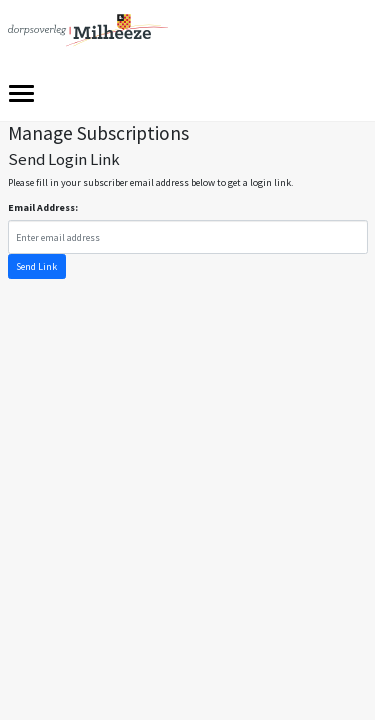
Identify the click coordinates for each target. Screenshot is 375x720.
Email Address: (43, 207)
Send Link (36, 266)
